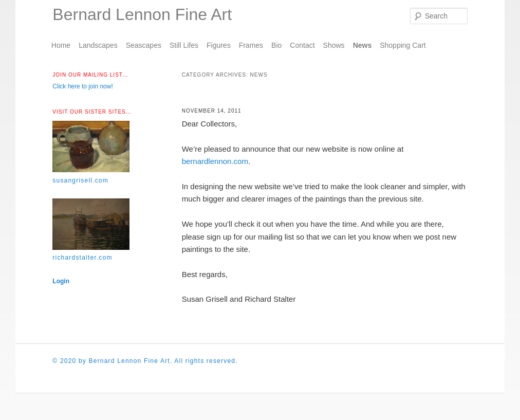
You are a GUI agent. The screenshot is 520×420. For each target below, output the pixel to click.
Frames (251, 45)
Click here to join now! (82, 86)
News (363, 45)
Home (61, 45)
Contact (302, 45)
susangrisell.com (80, 180)
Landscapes (98, 45)
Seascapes (144, 45)
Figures (219, 45)
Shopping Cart (403, 45)
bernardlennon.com (215, 161)
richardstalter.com (82, 258)
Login (61, 281)
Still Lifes (184, 45)
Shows (334, 45)
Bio (276, 45)
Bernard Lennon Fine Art (142, 14)
